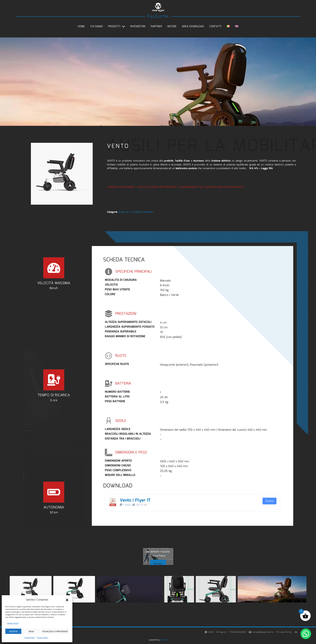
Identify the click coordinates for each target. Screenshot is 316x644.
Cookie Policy (30, 638)
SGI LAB (164, 640)
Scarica (269, 501)
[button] (67, 600)
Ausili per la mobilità (130, 212)
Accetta (13, 631)
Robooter (148, 212)
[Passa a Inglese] (237, 27)
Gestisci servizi (13, 623)
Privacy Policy (43, 638)
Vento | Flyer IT (135, 500)
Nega (31, 631)
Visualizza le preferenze (55, 631)
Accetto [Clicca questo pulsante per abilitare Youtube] (158, 563)
